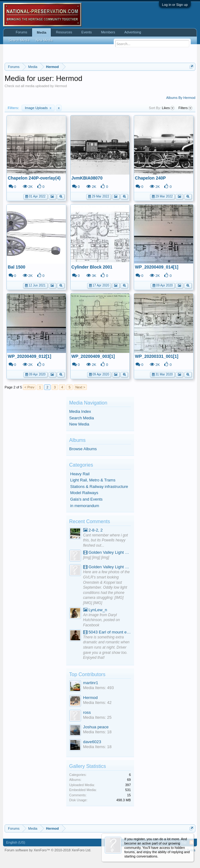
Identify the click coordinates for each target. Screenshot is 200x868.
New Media (79, 424)
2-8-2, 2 (93, 530)
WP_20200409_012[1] (29, 356)
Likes (168, 108)
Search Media (82, 418)
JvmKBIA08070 (87, 178)
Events (87, 32)
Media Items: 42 (98, 703)
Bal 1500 (16, 267)
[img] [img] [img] (96, 557)
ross (87, 712)
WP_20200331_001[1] (157, 356)
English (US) (16, 842)
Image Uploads (38, 108)
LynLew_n (95, 610)
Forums (21, 32)
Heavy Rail (80, 474)
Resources (64, 32)
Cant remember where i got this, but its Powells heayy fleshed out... (106, 540)
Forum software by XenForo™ (48, 850)
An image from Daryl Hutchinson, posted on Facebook (102, 620)
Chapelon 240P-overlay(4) (34, 178)
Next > (80, 387)
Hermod (90, 698)
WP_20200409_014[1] (157, 267)
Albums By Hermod (181, 98)
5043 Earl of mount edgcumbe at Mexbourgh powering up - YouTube (107, 632)
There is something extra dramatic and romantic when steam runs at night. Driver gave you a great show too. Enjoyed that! (106, 648)
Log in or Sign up (175, 5)
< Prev (29, 387)
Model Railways (84, 493)
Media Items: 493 (99, 688)
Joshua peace (96, 727)
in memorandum (85, 506)
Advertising (133, 32)
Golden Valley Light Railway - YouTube (107, 552)
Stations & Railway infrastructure (99, 487)
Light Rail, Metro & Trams (93, 480)
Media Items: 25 (98, 717)
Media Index (80, 411)
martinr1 (91, 683)
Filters (185, 108)
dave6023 (92, 742)
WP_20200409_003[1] (93, 356)
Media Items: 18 (98, 732)
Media (41, 32)
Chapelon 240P (150, 178)
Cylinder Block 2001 (92, 267)
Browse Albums (83, 449)
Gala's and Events (86, 499)
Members (108, 32)
